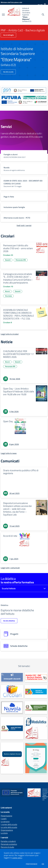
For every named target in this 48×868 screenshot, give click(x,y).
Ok (43, 864)
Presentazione (6, 816)
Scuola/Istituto (9, 588)
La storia (4, 833)
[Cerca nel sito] (43, 15)
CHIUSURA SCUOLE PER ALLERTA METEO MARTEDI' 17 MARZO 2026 (18, 354)
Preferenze (32, 864)
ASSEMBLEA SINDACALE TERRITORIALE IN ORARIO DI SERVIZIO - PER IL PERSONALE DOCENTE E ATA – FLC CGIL (19, 314)
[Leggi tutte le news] (9, 453)
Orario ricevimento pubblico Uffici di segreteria (21, 472)
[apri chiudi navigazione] (3, 15)
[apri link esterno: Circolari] (12, 692)
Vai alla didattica (9, 621)
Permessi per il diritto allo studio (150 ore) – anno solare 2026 (18, 248)
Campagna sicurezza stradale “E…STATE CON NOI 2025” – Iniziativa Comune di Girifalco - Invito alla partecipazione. (18, 278)
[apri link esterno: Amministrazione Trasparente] (36, 708)
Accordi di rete (10, 536)
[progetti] (24, 634)
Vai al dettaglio (8, 35)
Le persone (5, 821)
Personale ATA (21, 260)
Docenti (8, 260)
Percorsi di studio (7, 847)
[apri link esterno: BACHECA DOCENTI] (12, 758)
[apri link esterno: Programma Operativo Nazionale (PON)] (24, 90)
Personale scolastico (9, 844)
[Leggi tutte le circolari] (10, 334)
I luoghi (4, 819)
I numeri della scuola (9, 824)
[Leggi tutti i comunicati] (10, 568)
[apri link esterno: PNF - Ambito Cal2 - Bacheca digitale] (36, 677)
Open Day (8, 421)
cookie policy (17, 858)
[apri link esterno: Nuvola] (12, 708)
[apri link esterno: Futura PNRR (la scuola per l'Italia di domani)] (24, 100)
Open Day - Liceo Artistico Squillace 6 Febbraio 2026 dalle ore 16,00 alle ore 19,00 (19, 391)
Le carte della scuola (9, 827)
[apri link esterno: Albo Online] (12, 728)
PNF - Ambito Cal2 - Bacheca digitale (23, 30)
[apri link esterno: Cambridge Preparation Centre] (36, 758)
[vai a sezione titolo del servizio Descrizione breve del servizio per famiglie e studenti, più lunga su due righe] (24, 156)
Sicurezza (8, 296)
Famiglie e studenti (8, 841)
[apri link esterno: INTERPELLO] (12, 677)
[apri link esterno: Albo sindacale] (36, 692)
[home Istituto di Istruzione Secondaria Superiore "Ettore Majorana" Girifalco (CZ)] (19, 15)
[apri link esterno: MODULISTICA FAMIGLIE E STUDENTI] (36, 728)
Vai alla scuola (8, 72)
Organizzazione (7, 830)
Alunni (7, 291)
